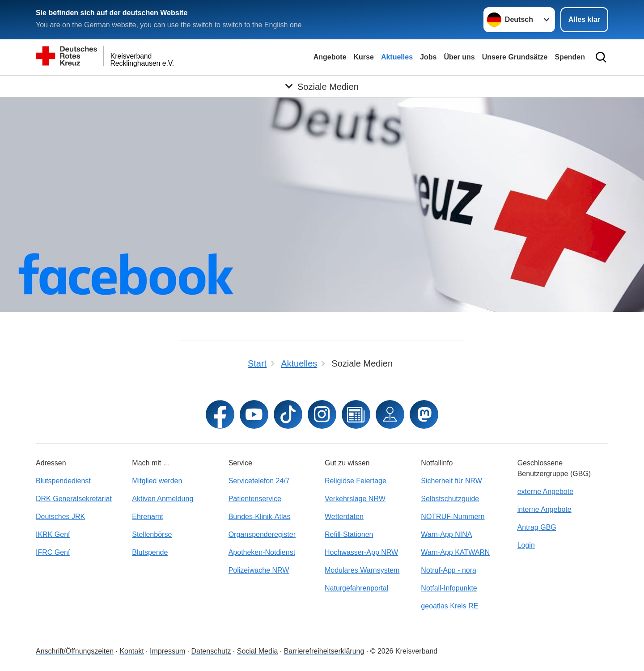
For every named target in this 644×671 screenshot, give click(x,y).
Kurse (364, 57)
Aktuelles (397, 57)
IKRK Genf (53, 534)
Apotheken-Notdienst (262, 552)
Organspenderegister (262, 534)
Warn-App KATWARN (455, 552)
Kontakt (131, 651)
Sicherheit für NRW (451, 481)
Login (526, 545)
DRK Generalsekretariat (74, 499)
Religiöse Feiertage (356, 481)
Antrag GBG (537, 527)
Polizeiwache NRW (259, 570)
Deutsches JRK (60, 517)
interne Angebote (544, 509)
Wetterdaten (344, 517)
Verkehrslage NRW (355, 499)
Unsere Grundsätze (515, 57)
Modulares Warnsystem (362, 570)
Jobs (428, 57)
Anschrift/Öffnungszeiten (75, 651)
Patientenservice (255, 499)
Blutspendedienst (63, 481)
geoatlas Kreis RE (449, 606)
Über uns (459, 57)
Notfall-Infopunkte (449, 588)
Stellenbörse (152, 534)
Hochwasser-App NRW (361, 552)
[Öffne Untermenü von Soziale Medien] (322, 86)
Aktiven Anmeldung (163, 499)
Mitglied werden (157, 481)
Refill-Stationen (349, 534)
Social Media (258, 651)
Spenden (570, 57)
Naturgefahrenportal (356, 588)
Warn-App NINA (446, 534)
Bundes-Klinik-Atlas (260, 517)
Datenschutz (211, 651)
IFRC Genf (53, 552)
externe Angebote (545, 492)
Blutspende (150, 552)
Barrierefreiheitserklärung (324, 651)
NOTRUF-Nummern (453, 517)
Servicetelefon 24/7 (259, 481)
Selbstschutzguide (450, 499)
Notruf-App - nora (449, 570)
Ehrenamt (147, 517)
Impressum (167, 651)
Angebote (330, 57)
